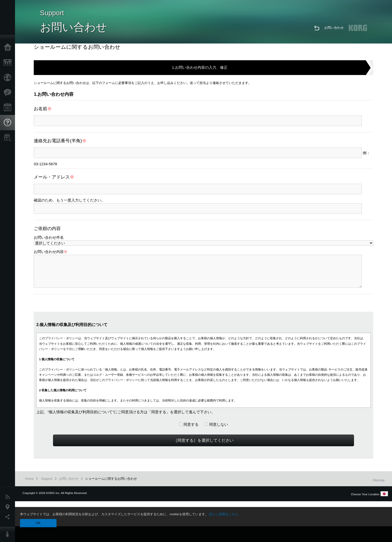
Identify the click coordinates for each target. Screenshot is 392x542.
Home (9, 47)
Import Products (9, 77)
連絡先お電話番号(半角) (60, 141)
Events (9, 107)
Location (9, 507)
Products (9, 62)
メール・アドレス (54, 177)
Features (9, 92)
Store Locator (9, 138)
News (9, 497)
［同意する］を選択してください (203, 440)
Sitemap (378, 480)
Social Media (9, 517)
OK (38, 523)
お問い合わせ (334, 28)
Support (9, 123)
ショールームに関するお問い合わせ (111, 479)
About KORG (9, 534)
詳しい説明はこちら (224, 514)
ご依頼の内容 (47, 228)
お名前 (43, 109)
